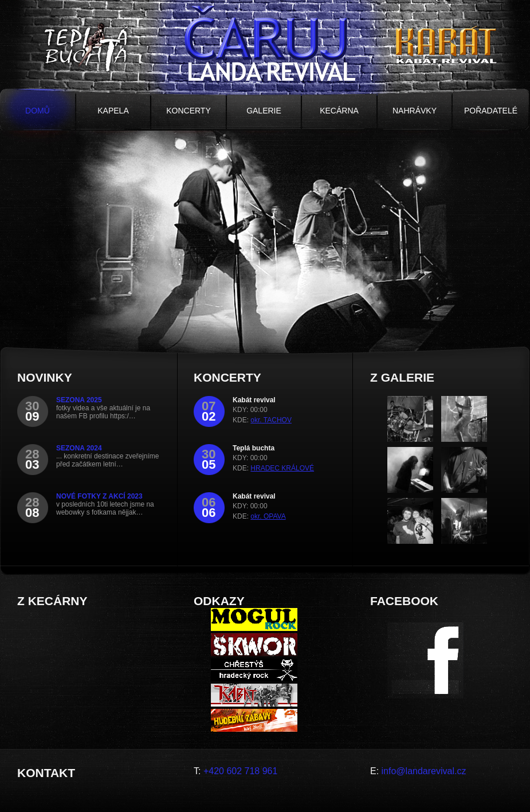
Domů (38, 111)
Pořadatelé (491, 111)
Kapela (113, 111)
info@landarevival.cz (424, 771)
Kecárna (339, 111)
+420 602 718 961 (240, 771)
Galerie (264, 111)
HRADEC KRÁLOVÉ (282, 468)
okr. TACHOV (271, 420)
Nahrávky (415, 111)
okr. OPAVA (268, 516)
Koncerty (189, 111)
